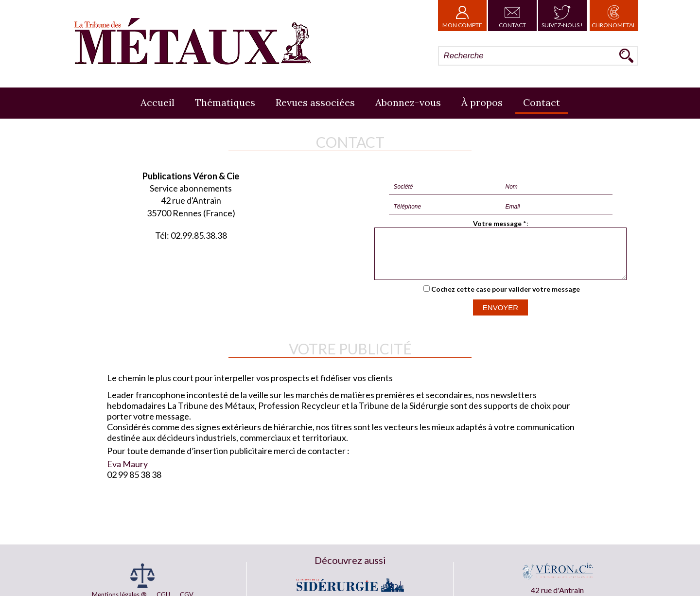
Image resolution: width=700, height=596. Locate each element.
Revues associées (315, 102)
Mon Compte (462, 16)
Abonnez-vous (408, 102)
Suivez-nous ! (562, 16)
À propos (482, 102)
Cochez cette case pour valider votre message (506, 298)
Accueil (157, 102)
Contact (512, 16)
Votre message (497, 223)
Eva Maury (127, 473)
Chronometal (614, 16)
